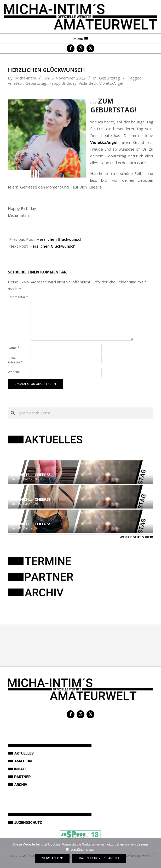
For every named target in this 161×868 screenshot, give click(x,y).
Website (14, 372)
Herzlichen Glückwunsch (60, 239)
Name (14, 348)
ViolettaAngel (111, 83)
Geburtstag (110, 78)
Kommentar (18, 297)
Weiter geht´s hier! (136, 537)
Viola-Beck (88, 83)
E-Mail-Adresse (15, 360)
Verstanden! (52, 858)
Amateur (16, 83)
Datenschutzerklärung (99, 858)
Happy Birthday (62, 83)
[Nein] (154, 853)
